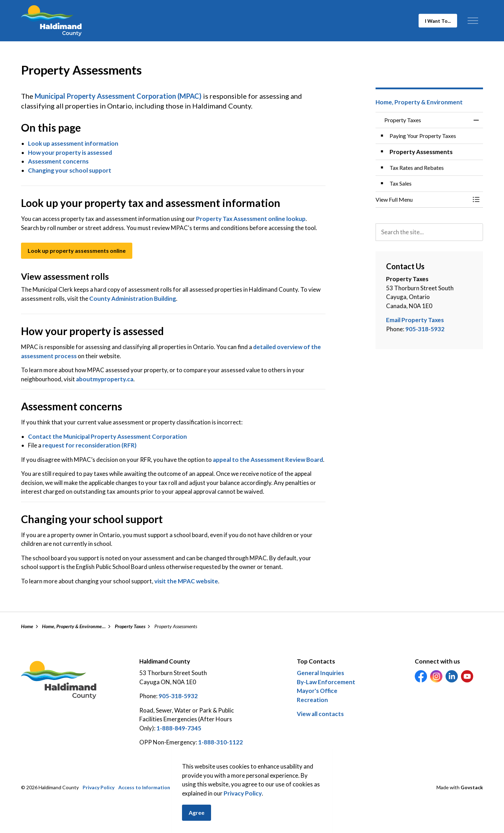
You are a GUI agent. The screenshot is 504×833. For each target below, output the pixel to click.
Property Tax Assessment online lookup (250, 219)
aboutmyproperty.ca (105, 379)
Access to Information (144, 787)
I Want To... (438, 21)
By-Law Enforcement (326, 682)
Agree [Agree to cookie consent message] (197, 820)
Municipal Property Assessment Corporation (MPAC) (118, 96)
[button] (422, 200)
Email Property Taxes (415, 320)
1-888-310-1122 (220, 742)
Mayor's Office (317, 691)
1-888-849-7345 (179, 728)
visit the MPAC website (186, 581)
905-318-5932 (425, 329)
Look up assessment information (73, 143)
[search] (429, 232)
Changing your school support (70, 170)
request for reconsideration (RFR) (89, 445)
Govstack (472, 787)
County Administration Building (133, 299)
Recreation (312, 700)
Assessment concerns (58, 161)
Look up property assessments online (77, 251)
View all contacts (320, 714)
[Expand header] (473, 21)
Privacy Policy (243, 800)
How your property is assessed (70, 152)
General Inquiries (320, 673)
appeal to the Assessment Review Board (268, 460)
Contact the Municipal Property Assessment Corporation (107, 436)
